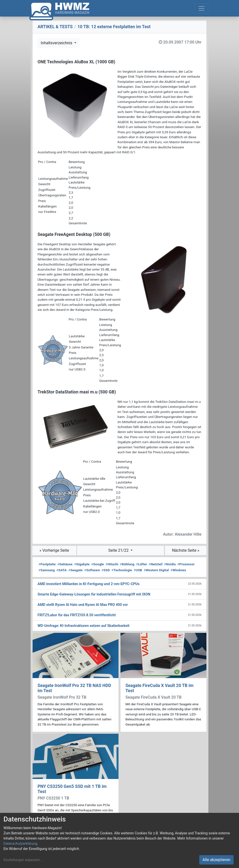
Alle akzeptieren (216, 860)
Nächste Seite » (186, 550)
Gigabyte (82, 564)
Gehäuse (65, 564)
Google (97, 564)
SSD (106, 570)
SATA (61, 570)
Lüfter (142, 564)
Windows (178, 570)
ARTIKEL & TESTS (55, 27)
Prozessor (186, 564)
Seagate (76, 570)
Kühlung (127, 564)
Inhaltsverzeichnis (57, 43)
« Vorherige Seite (54, 550)
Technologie (122, 570)
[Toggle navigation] (201, 8)
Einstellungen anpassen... (23, 860)
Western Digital (156, 570)
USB (138, 570)
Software (92, 570)
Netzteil (156, 564)
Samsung (47, 570)
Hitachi (112, 564)
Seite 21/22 (119, 550)
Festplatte (47, 564)
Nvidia (170, 564)
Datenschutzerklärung (20, 844)
